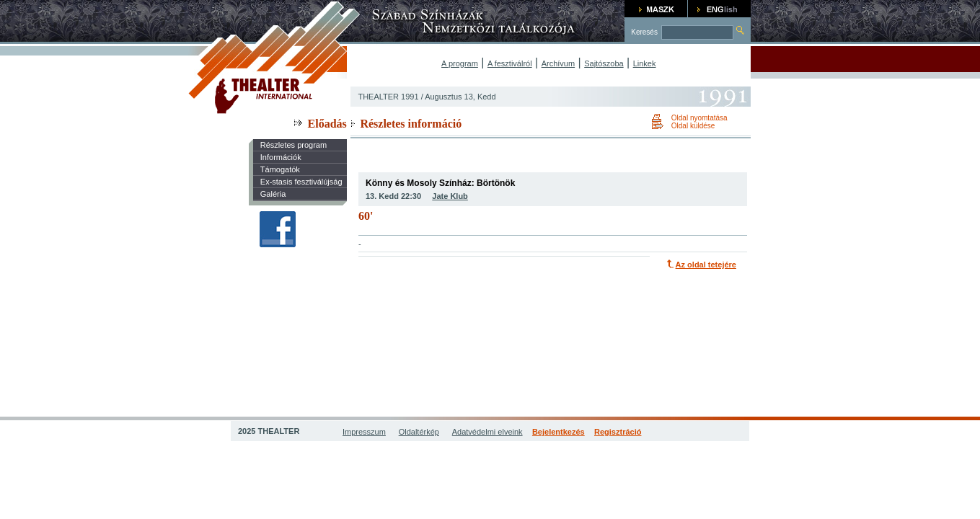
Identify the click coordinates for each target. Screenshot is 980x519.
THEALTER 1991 (388, 97)
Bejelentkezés (559, 432)
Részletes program (293, 145)
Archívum (558, 63)
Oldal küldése (693, 126)
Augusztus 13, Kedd (460, 97)
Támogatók (280, 169)
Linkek (645, 63)
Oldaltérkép (419, 432)
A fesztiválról (510, 63)
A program (460, 63)
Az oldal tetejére (706, 265)
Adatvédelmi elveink (487, 432)
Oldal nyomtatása (699, 118)
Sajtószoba (604, 63)
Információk (281, 157)
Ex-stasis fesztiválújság (301, 182)
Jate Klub (450, 196)
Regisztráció (618, 432)
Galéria (273, 194)
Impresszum (364, 432)
